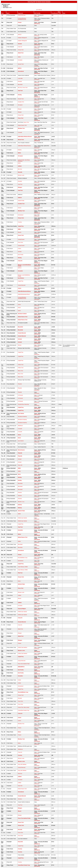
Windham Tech (21, 128)
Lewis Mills (20, 78)
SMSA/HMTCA (21, 667)
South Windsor (21, 567)
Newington (20, 161)
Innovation (20, 60)
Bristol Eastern (21, 450)
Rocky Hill (20, 465)
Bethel (19, 163)
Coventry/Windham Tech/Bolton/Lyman (22, 19)
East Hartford (21, 441)
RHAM (19, 518)
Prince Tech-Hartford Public (24, 664)
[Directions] (37, 16)
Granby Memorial (22, 15)
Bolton (19, 153)
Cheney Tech (21, 50)
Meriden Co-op (21, 502)
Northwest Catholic (22, 314)
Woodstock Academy (22, 417)
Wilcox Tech (20, 371)
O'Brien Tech (21, 365)
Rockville (20, 81)
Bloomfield (20, 85)
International (21, 71)
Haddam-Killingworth (22, 38)
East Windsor (21, 278)
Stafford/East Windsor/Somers (25, 137)
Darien (19, 305)
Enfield (19, 647)
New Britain (27, 160)
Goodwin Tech (21, 102)
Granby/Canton (21, 239)
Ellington (20, 109)
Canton (19, 249)
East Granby (21, 255)
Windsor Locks (21, 175)
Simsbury (20, 799)
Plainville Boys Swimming (23, 404)
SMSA (19, 57)
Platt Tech (20, 573)
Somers (20, 208)
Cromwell (20, 132)
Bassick (20, 232)
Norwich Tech (21, 64)
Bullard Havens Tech (22, 125)
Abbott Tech (21, 53)
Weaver (20, 598)
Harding (20, 95)
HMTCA (20, 35)
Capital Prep (21, 226)
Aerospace (20, 105)
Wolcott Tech (21, 140)
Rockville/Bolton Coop (23, 558)
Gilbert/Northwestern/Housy (24, 291)
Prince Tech (25, 88)
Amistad (20, 44)
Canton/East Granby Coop (24, 710)
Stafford (20, 198)
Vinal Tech (20, 91)
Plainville (20, 384)
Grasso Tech (21, 235)
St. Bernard (20, 395)
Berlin (19, 474)
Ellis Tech (20, 88)
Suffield (20, 166)
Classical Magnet (22, 609)
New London (27, 707)
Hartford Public (21, 160)
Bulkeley (20, 150)
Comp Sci (20, 47)
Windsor (20, 345)
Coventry (20, 222)
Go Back (39, 10)
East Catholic (21, 413)
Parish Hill (20, 786)
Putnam (20, 22)
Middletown (20, 426)
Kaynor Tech (26, 122)
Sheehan (20, 493)
